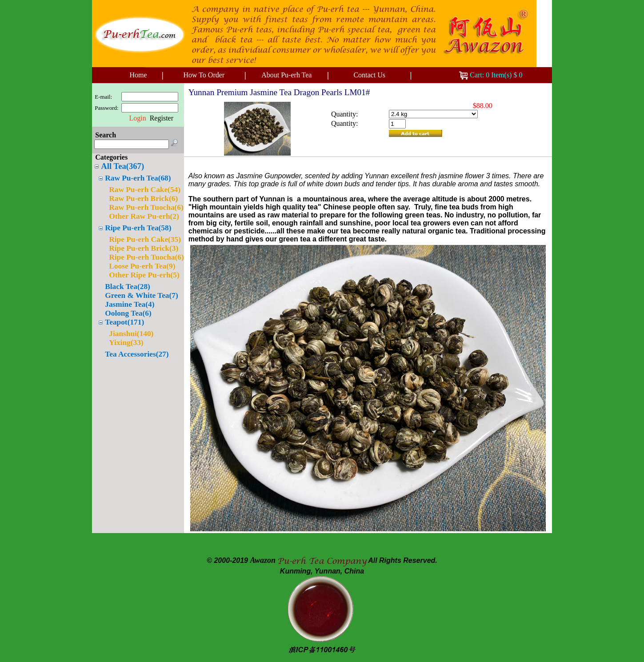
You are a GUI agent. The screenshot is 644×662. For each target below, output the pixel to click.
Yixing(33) (126, 343)
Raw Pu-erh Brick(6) (143, 199)
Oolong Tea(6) (128, 313)
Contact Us (369, 75)
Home (138, 75)
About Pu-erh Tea (286, 75)
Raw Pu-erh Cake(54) (145, 190)
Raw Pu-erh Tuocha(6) (146, 207)
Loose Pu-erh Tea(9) (142, 266)
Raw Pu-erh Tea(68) (138, 178)
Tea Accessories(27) (137, 354)
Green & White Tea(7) (141, 295)
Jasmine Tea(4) (130, 304)
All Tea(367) (122, 166)
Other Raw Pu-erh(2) (144, 216)
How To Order (204, 75)
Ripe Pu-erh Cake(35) (145, 239)
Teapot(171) (124, 322)
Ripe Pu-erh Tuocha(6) (146, 257)
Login (137, 118)
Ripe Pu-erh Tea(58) (138, 228)
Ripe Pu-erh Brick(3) (144, 248)
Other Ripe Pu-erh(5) (144, 275)
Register (162, 118)
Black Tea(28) (128, 287)
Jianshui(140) (131, 334)
